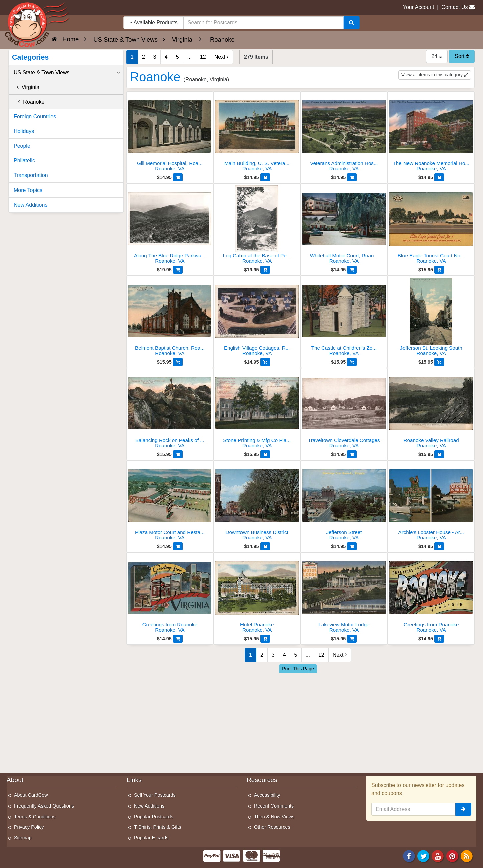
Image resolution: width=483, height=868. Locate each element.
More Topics (28, 190)
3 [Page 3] (155, 57)
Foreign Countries (35, 116)
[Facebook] (409, 856)
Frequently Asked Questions (44, 806)
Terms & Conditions (35, 817)
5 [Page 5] (178, 57)
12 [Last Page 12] (203, 57)
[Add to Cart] (178, 177)
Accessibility (267, 795)
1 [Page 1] (132, 57)
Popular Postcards (154, 817)
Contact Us (454, 7)
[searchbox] (263, 23)
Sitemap (23, 838)
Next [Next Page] (222, 57)
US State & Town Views (67, 73)
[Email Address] (414, 809)
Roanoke (29, 102)
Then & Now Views (274, 817)
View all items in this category (435, 75)
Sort (462, 56)
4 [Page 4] (166, 57)
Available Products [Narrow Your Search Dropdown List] (153, 23)
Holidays (24, 131)
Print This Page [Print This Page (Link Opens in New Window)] (298, 669)
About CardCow (31, 795)
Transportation (31, 175)
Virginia (27, 87)
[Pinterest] (452, 856)
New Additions (31, 205)
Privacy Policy (29, 827)
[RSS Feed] (467, 856)
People (22, 146)
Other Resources (272, 827)
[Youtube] (438, 856)
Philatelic (24, 161)
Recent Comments (274, 806)
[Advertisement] (300, 722)
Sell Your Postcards (155, 795)
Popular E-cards (151, 838)
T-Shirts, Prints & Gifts (158, 827)
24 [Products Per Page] (437, 56)
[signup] (463, 809)
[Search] (352, 23)
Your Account (419, 7)
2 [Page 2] (143, 57)
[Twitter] (423, 856)
